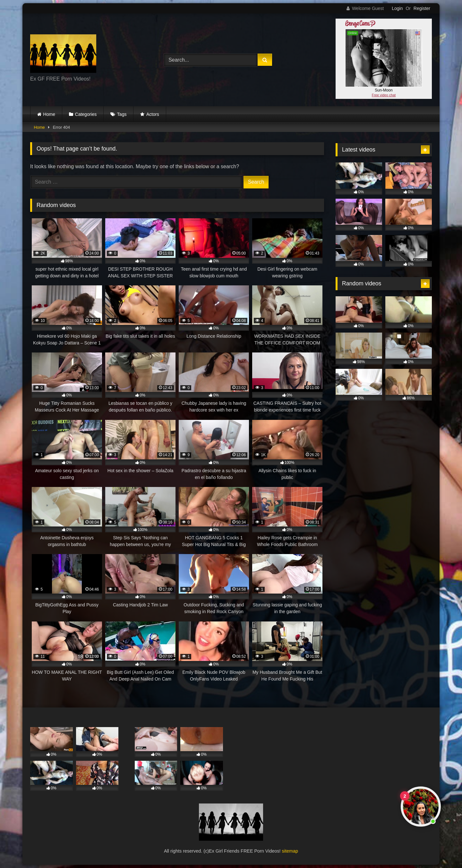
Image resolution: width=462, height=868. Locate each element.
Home (49, 114)
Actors (153, 114)
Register (422, 8)
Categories (86, 114)
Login (397, 8)
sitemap (290, 851)
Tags (122, 114)
